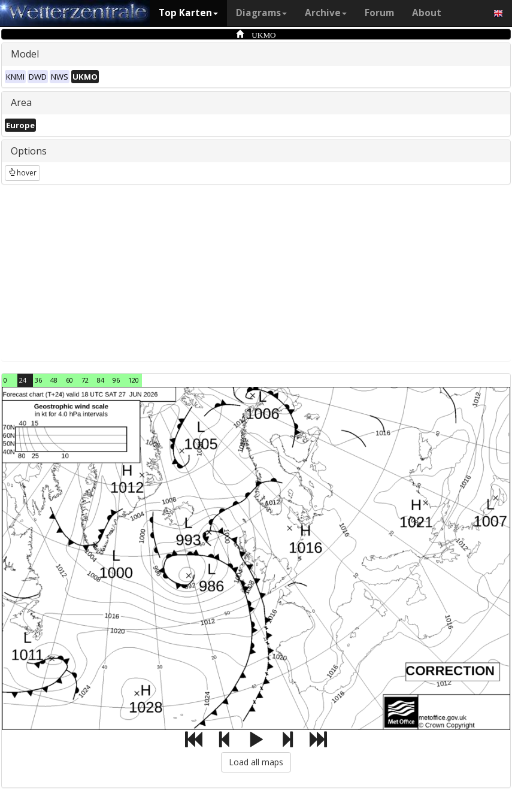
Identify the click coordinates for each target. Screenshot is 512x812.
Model (25, 54)
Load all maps (256, 762)
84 (101, 380)
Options (29, 151)
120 (134, 380)
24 (23, 380)
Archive (326, 13)
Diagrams (261, 13)
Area (21, 102)
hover (22, 173)
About (427, 13)
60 (69, 380)
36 (38, 380)
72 (85, 380)
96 (116, 380)
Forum (379, 13)
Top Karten (188, 13)
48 (54, 380)
